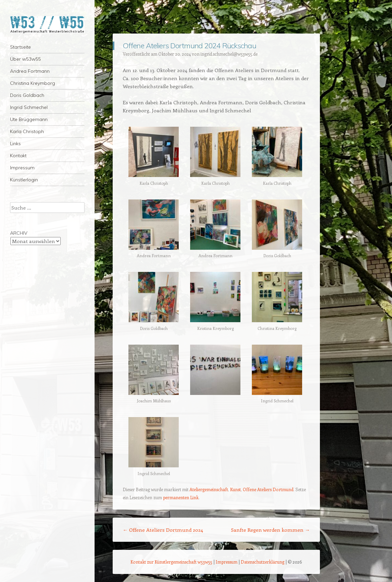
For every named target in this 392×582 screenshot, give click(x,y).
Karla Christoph (27, 131)
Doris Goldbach (27, 95)
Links (15, 143)
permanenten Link (181, 497)
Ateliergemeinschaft (209, 489)
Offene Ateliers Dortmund (268, 489)
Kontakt (18, 156)
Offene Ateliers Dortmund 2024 (163, 530)
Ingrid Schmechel (29, 107)
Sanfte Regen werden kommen (270, 530)
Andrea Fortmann (30, 71)
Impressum (22, 168)
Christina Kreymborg (33, 83)
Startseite (20, 47)
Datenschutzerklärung (263, 562)
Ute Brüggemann (29, 119)
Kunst (235, 489)
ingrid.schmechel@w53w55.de (229, 54)
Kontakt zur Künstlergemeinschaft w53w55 (171, 562)
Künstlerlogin (24, 180)
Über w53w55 (25, 59)
